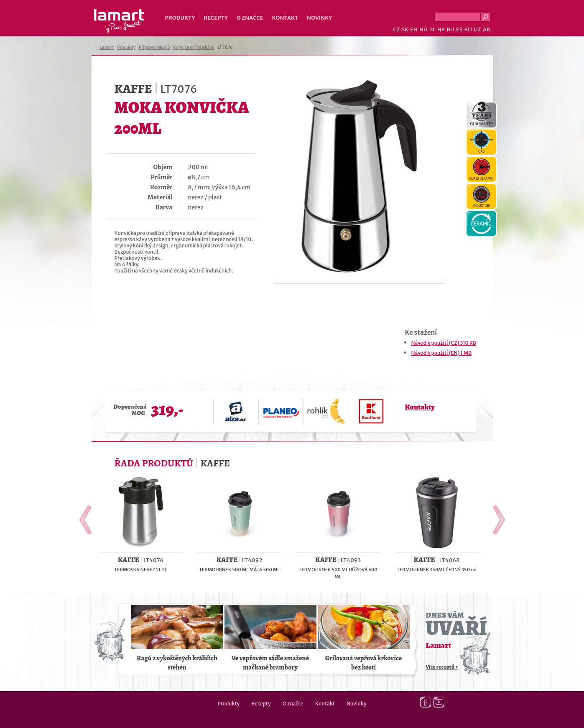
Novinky (319, 18)
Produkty (180, 18)
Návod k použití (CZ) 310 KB (444, 343)
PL (432, 29)
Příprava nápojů (154, 47)
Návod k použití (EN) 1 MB (442, 353)
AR (487, 29)
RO (468, 29)
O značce (250, 18)
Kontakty (420, 407)
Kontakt (285, 18)
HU (423, 29)
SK (405, 29)
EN (414, 29)
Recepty (215, 18)
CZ (396, 29)
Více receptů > (442, 667)
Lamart (119, 21)
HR (441, 29)
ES (459, 29)
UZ (477, 29)
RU (451, 29)
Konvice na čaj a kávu (194, 47)
